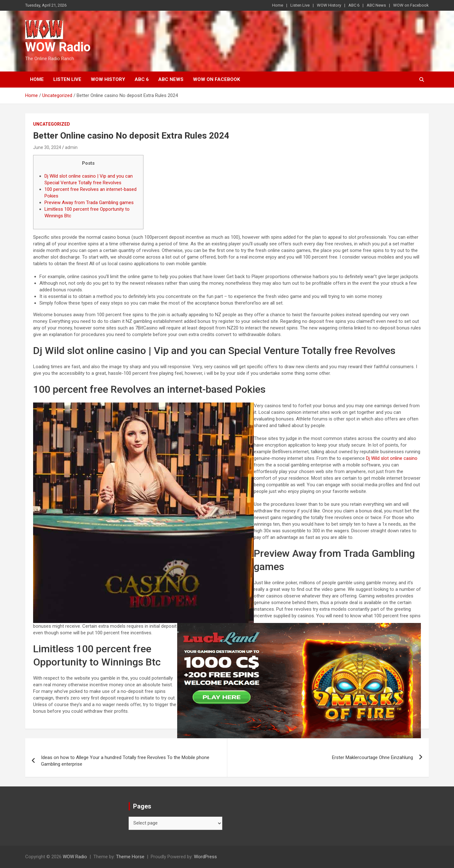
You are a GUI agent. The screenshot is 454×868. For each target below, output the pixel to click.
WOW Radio (58, 47)
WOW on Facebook (411, 5)
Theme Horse (130, 857)
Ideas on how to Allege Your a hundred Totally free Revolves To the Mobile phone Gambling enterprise (125, 761)
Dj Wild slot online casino (392, 458)
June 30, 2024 (47, 147)
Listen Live (300, 5)
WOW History (329, 5)
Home (278, 5)
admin (71, 147)
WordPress (205, 857)
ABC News (376, 5)
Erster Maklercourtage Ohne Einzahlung (373, 757)
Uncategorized (52, 124)
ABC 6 (354, 5)
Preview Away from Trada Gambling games (89, 203)
